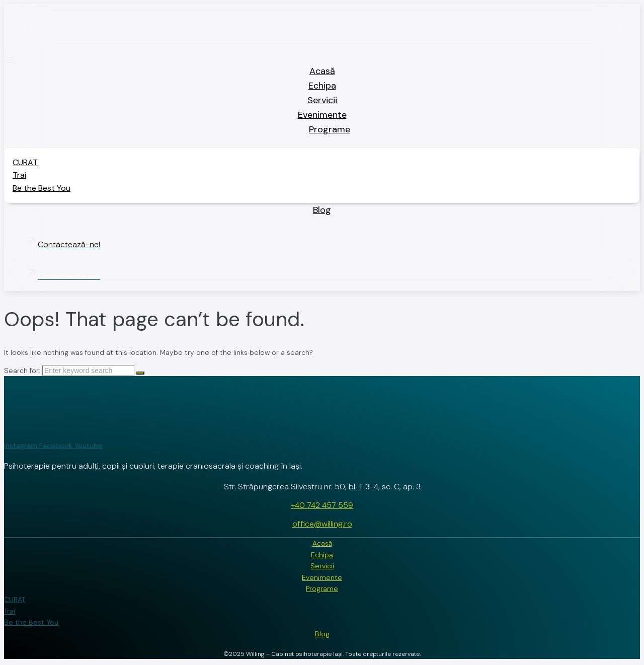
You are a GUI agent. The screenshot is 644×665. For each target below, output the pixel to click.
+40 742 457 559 (322, 505)
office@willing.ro (322, 524)
